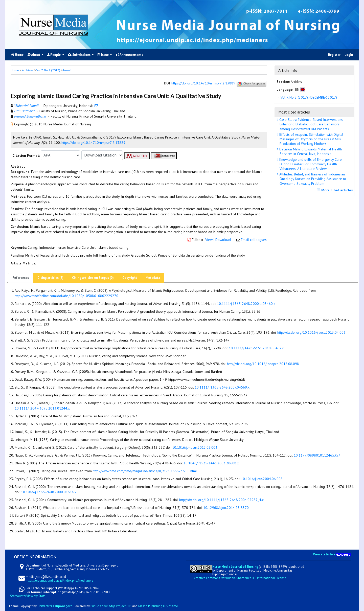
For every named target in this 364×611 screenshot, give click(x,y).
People (54, 55)
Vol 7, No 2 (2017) (48, 70)
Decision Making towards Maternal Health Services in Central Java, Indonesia (310, 151)
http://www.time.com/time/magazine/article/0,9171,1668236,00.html (145, 471)
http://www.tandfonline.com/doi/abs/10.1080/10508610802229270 (66, 296)
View (209, 240)
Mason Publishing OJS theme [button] (158, 606)
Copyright (130, 278)
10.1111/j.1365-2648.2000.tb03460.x (246, 304)
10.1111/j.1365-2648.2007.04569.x (222, 387)
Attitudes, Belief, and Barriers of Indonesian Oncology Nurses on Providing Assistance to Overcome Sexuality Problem (312, 179)
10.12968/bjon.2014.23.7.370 (226, 508)
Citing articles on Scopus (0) (93, 278)
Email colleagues (254, 240)
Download (223, 240)
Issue (104, 55)
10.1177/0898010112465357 (317, 455)
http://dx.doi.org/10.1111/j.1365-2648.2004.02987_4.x (221, 500)
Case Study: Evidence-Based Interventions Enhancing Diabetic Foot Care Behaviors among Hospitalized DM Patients (311, 124)
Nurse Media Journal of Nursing (235, 567)
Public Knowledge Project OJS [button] (111, 606)
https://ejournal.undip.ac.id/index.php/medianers (59, 580)
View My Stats (36, 596)
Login (349, 55)
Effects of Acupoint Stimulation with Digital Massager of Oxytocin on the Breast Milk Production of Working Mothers (311, 139)
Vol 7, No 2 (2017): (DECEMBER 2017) (309, 97)
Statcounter (18, 596)
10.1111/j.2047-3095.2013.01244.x (42, 408)
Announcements (129, 55)
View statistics (324, 554)
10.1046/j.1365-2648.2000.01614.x (49, 492)
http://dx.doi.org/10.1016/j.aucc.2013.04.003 (311, 332)
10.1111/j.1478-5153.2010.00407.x (256, 348)
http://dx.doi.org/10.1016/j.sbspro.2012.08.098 (263, 364)
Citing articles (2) (50, 278)
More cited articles (335, 190)
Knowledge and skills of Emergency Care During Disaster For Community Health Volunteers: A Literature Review (310, 164)
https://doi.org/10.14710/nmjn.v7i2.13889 (203, 83)
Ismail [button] (67, 70)
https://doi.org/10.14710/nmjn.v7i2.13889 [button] (93, 143)
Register (334, 55)
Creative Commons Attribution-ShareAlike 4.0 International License (240, 578)
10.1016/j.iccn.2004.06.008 (262, 479)
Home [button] (15, 70)
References (21, 278)
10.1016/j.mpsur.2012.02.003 (195, 447)
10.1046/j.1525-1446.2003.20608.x (211, 463)
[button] (12, 124)
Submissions (80, 55)
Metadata (153, 278)
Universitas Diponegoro (55, 606)
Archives (28, 70)
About (34, 55)
